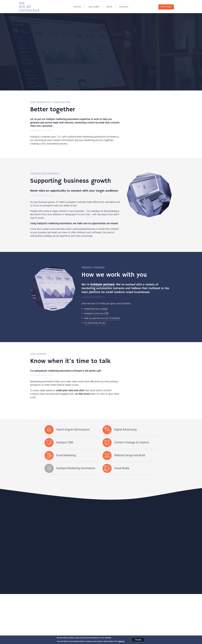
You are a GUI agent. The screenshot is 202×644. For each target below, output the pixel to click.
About (109, 7)
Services (77, 7)
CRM (59, 137)
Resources (124, 7)
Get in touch (166, 7)
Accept (138, 640)
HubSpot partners (102, 285)
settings (121, 642)
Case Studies (94, 7)
